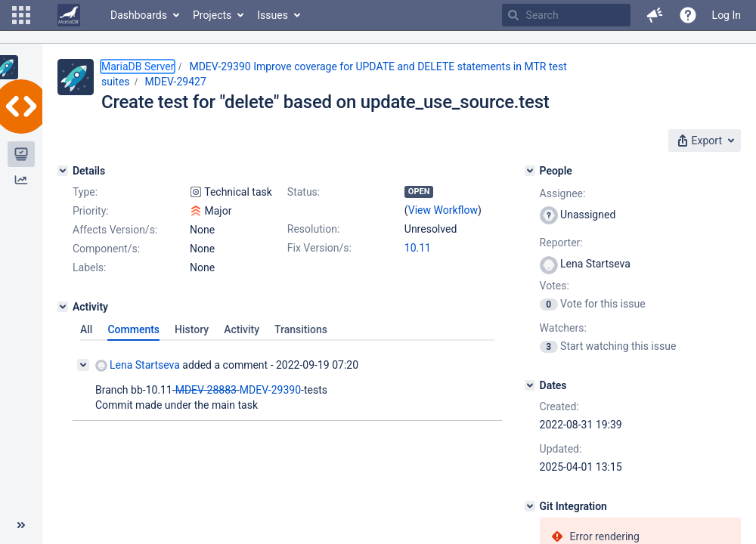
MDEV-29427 (176, 82)
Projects (212, 15)
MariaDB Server (138, 66)
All (86, 329)
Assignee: (563, 193)
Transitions (301, 329)
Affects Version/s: (115, 230)
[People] (530, 171)
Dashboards (139, 15)
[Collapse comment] (83, 365)
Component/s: (106, 249)
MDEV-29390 (270, 390)
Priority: (91, 211)
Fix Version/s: (319, 248)
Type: (85, 192)
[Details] (63, 171)
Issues (273, 15)
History (192, 329)
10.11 (418, 248)
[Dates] (530, 385)
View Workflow (443, 210)
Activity (242, 329)
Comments (133, 329)
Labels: (89, 267)
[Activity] (63, 307)
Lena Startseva (138, 365)
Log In (727, 15)
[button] (21, 15)
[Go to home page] (69, 15)
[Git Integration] (530, 506)
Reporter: (561, 243)
